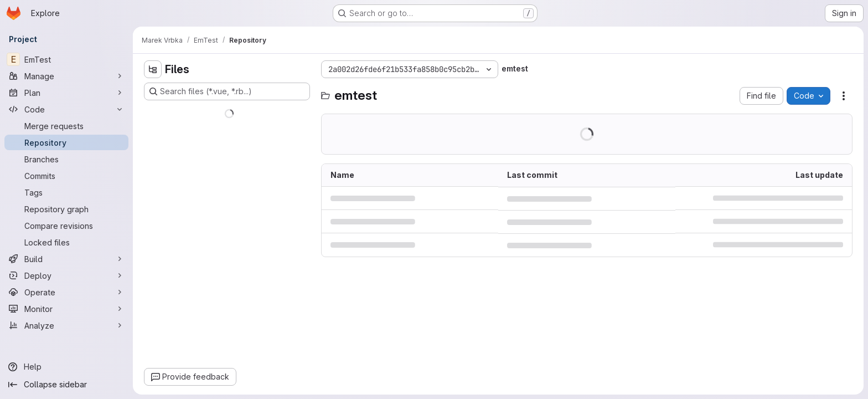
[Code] (66, 109)
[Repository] (66, 142)
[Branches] (66, 159)
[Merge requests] (66, 126)
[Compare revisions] (66, 226)
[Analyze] (66, 325)
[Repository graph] (66, 209)
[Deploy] (66, 275)
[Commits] (66, 176)
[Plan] (66, 93)
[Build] (66, 259)
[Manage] (66, 76)
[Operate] (66, 292)
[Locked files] (66, 242)
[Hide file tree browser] (153, 69)
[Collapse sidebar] (66, 385)
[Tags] (66, 192)
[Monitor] (66, 309)
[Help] (66, 367)
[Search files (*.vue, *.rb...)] (227, 91)
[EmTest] (66, 59)
